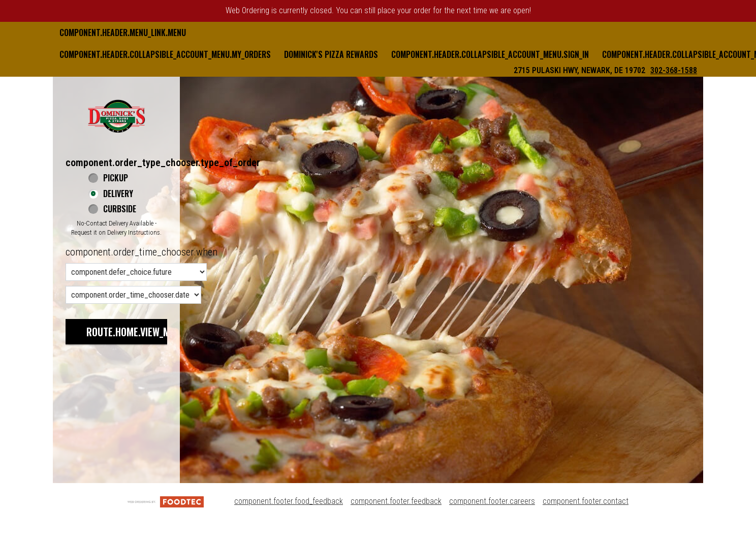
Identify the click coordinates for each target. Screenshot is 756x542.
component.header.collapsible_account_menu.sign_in (490, 54)
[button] (116, 116)
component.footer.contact (586, 501)
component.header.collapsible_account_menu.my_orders (165, 54)
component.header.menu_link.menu (123, 33)
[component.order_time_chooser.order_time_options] (136, 272)
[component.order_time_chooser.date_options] (133, 295)
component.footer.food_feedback (289, 501)
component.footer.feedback (396, 501)
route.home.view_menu (136, 332)
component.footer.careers (492, 501)
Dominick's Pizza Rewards (331, 54)
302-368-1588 (674, 70)
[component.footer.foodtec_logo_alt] (166, 501)
